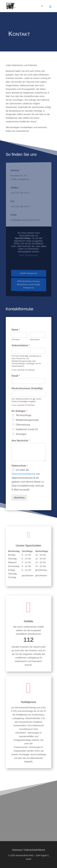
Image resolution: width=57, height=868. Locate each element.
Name (16, 330)
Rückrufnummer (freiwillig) (27, 388)
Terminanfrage (24, 415)
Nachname (35, 340)
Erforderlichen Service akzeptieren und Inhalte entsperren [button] (29, 284)
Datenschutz (20, 466)
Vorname (16, 340)
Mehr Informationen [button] (29, 255)
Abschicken (19, 498)
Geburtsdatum (21, 345)
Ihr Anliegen (20, 411)
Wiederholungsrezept (27, 420)
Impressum (17, 850)
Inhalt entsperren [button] (28, 273)
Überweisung (23, 425)
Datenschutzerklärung (24, 474)
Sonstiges (21, 434)
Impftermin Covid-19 (27, 429)
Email (16, 376)
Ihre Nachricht (21, 441)
